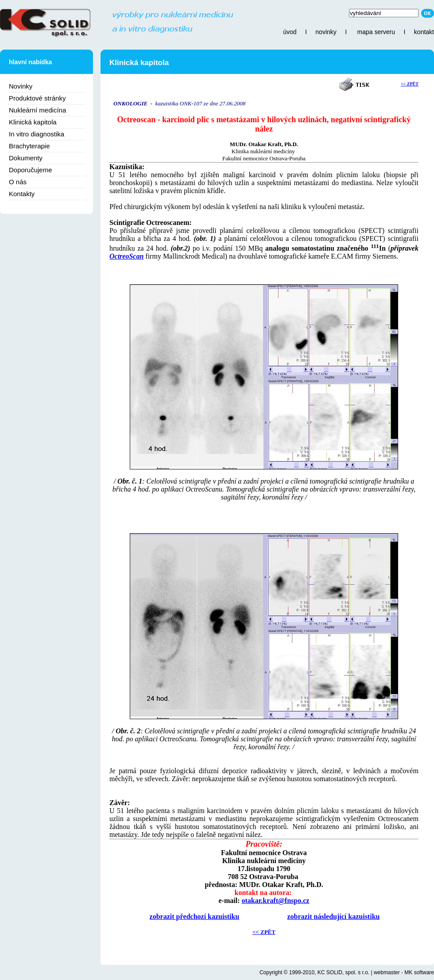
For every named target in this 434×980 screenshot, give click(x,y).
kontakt (424, 32)
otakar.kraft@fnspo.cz (275, 901)
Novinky (21, 86)
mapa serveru (376, 32)
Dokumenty (26, 158)
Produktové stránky (37, 98)
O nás (18, 182)
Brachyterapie (29, 146)
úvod (290, 32)
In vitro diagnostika (37, 134)
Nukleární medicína (37, 110)
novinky (326, 32)
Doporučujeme (31, 170)
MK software (419, 972)
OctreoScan (126, 256)
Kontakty (22, 194)
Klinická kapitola (33, 122)
